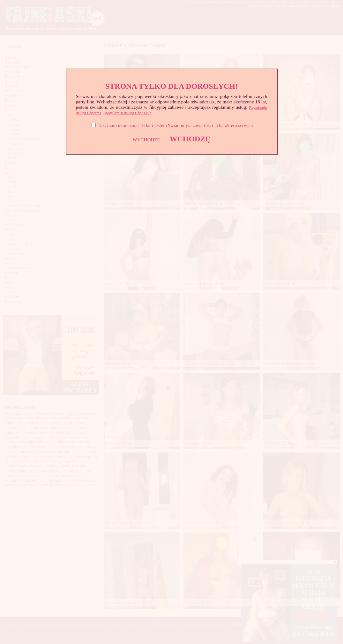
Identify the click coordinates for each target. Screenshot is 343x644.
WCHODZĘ (190, 139)
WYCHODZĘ (146, 140)
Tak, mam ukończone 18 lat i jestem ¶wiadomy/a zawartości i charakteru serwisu (175, 125)
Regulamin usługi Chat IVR (128, 113)
